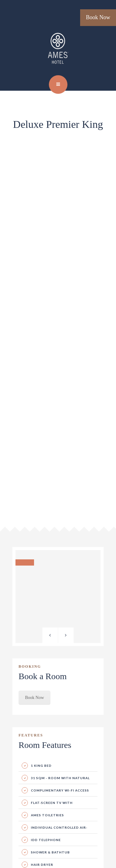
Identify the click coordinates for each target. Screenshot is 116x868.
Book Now (98, 17)
